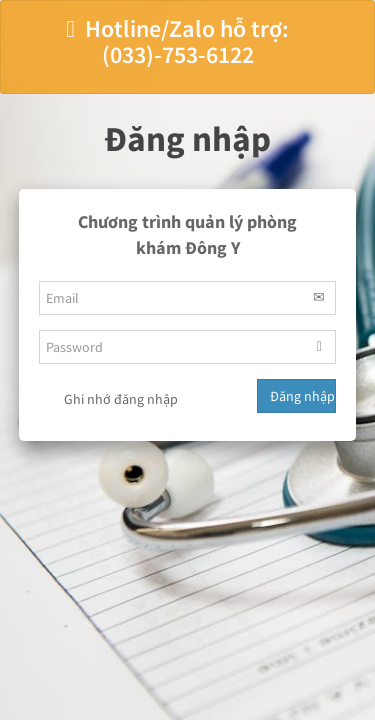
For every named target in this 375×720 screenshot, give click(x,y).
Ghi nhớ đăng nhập (108, 400)
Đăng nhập (302, 396)
